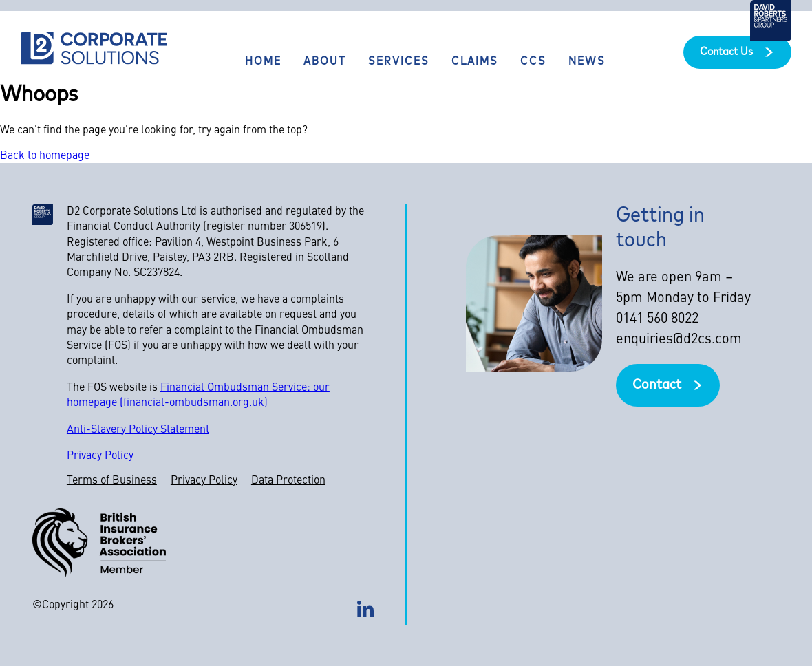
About (325, 62)
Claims (475, 62)
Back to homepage (45, 156)
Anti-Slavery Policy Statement (138, 430)
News (587, 62)
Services (399, 62)
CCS (533, 62)
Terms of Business (112, 481)
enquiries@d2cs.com (679, 340)
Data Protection (288, 481)
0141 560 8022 (657, 319)
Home (263, 62)
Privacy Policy (100, 456)
